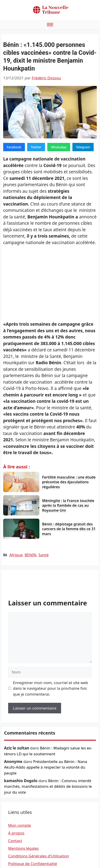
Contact (15, 841)
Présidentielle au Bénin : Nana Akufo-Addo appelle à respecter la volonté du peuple (46, 767)
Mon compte (20, 825)
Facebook (14, 147)
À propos (16, 833)
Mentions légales (23, 848)
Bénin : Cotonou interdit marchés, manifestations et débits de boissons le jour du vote (48, 786)
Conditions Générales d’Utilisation (39, 856)
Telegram (83, 147)
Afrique (16, 555)
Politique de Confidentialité (33, 864)
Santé (44, 555)
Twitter (36, 147)
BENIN (31, 555)
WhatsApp (59, 147)
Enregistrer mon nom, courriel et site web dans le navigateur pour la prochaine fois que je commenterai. (51, 688)
